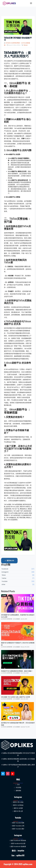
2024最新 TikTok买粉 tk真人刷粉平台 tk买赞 (16, 697)
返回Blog (9, 561)
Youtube (18, 581)
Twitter (18, 578)
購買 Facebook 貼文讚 (18, 843)
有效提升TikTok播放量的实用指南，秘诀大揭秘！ (17, 671)
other (18, 584)
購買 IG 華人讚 (18, 811)
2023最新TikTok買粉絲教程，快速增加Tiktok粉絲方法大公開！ (18, 616)
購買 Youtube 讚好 (18, 829)
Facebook (18, 569)
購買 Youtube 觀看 (18, 823)
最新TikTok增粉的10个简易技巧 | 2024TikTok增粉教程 (18, 644)
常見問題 (18, 788)
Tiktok (25, 45)
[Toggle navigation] (31, 3)
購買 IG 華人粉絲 (18, 802)
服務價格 (18, 791)
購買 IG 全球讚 (18, 808)
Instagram (18, 572)
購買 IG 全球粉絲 (18, 805)
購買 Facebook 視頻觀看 (18, 846)
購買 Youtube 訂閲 (18, 826)
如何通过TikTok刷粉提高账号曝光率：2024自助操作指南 (18, 724)
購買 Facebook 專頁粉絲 (18, 840)
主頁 (18, 785)
